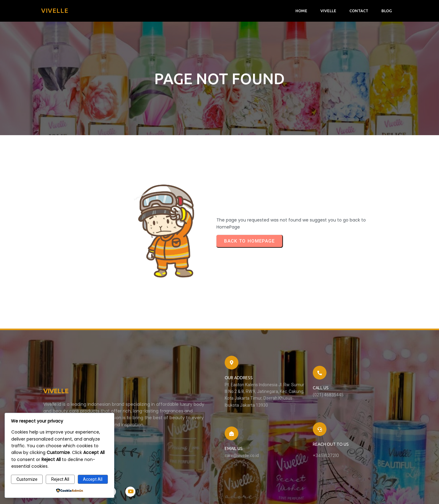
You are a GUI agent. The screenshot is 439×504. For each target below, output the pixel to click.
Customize (27, 479)
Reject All (60, 479)
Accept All (93, 479)
